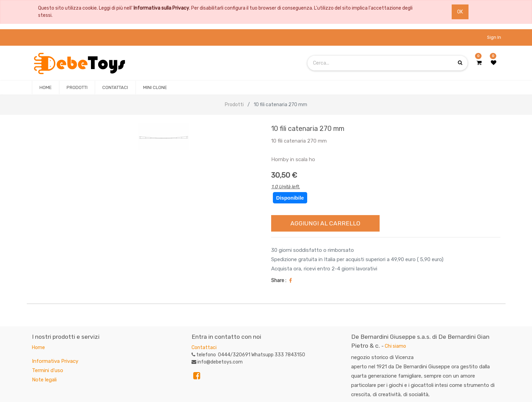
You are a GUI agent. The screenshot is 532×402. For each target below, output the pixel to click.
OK (460, 12)
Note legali (44, 380)
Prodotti (234, 105)
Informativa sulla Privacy (161, 8)
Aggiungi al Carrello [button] (325, 223)
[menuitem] (46, 88)
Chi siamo (395, 346)
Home (38, 348)
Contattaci (204, 348)
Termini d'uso (48, 370)
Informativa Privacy (55, 361)
